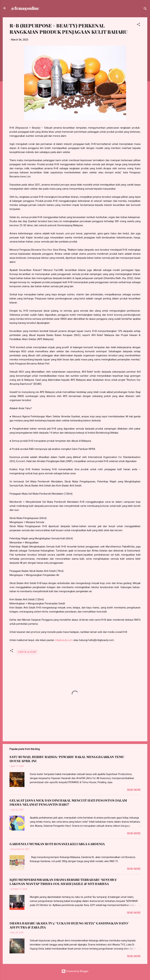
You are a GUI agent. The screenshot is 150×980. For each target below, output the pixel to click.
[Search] (145, 9)
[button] (138, 25)
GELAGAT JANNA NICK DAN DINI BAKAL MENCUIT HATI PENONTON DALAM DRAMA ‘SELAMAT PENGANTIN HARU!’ (68, 802)
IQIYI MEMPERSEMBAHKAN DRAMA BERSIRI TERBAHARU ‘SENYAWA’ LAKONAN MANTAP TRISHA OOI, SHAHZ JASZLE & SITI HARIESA (63, 882)
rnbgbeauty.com (64, 640)
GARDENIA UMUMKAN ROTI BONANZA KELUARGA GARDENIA (57, 844)
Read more (134, 790)
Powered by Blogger (75, 971)
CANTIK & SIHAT (27, 652)
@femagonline (25, 8)
